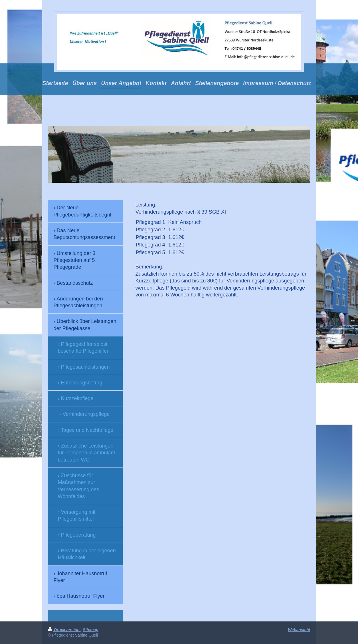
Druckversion (64, 630)
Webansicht (299, 630)
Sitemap (90, 630)
